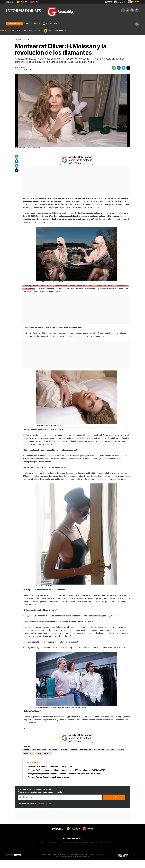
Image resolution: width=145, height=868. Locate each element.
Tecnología (75, 843)
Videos (47, 23)
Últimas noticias (14, 24)
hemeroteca (65, 846)
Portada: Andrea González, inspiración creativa (49, 777)
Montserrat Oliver (39, 750)
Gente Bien (19, 40)
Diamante (48, 754)
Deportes (65, 843)
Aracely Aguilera (22, 67)
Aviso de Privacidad (61, 857)
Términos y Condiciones (44, 804)
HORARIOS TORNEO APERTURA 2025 (26, 31)
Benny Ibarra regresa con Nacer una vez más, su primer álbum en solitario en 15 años (64, 774)
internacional (54, 843)
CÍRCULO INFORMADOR (57, 31)
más (57, 24)
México (37, 24)
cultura (100, 843)
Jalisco (29, 24)
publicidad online (78, 846)
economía (109, 843)
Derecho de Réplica (71, 857)
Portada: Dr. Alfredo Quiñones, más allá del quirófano (51, 767)
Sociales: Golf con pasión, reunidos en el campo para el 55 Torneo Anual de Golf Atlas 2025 (66, 770)
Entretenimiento (88, 843)
